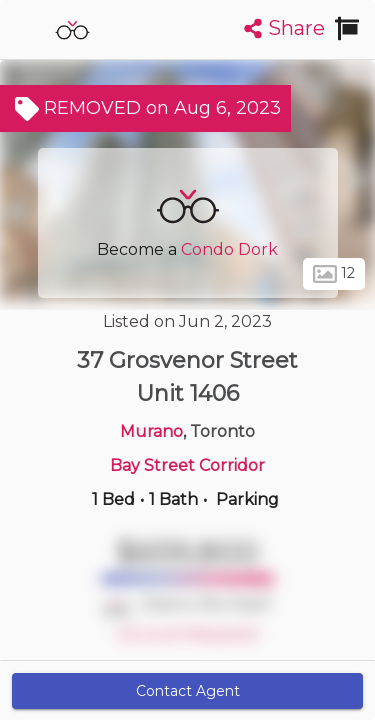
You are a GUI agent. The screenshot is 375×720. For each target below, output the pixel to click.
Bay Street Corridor (187, 465)
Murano (151, 431)
